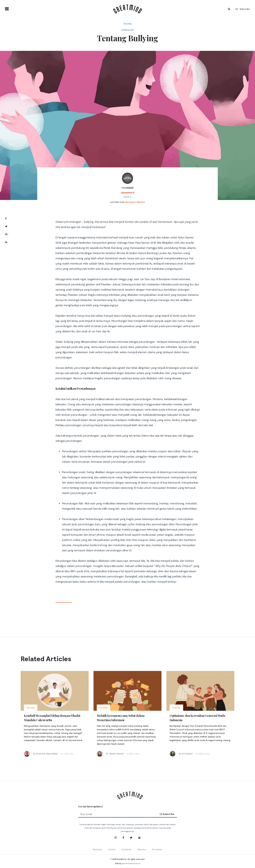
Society (128, 24)
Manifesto (97, 849)
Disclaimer (157, 849)
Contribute (126, 849)
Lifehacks (128, 30)
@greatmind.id (127, 193)
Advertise (142, 849)
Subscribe (243, 9)
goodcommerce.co (131, 863)
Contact (112, 849)
